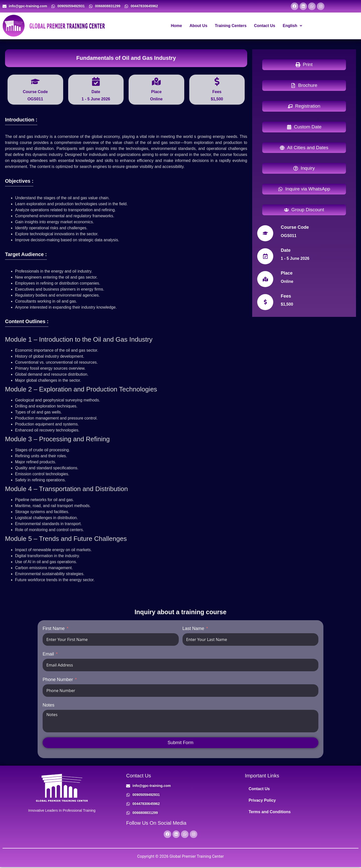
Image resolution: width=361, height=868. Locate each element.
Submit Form (180, 743)
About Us (198, 26)
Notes (49, 706)
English (292, 26)
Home (176, 26)
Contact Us (264, 26)
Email (48, 655)
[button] (292, 26)
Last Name (193, 629)
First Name (54, 629)
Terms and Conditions (270, 812)
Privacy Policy (262, 801)
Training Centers (231, 26)
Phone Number (58, 680)
